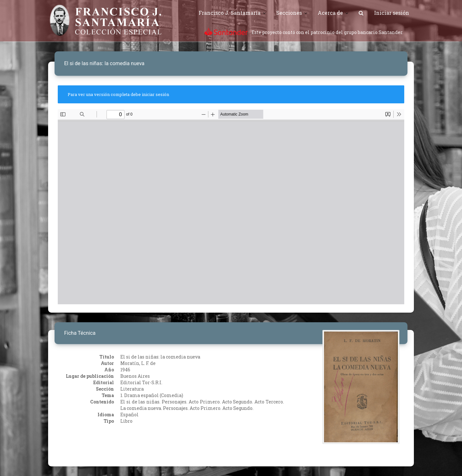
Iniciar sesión (392, 13)
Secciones (289, 13)
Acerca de (330, 13)
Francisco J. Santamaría (230, 13)
